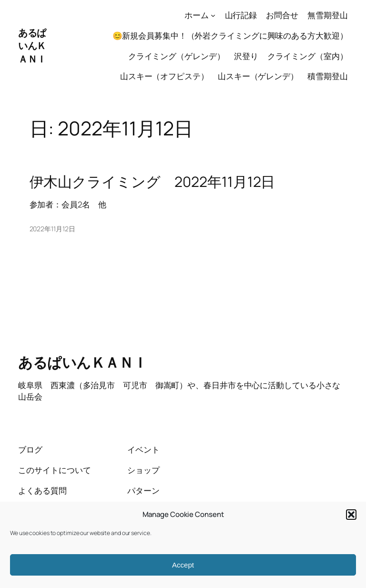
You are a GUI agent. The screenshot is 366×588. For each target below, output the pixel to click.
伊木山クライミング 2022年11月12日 (152, 181)
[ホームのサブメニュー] (213, 15)
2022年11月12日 (52, 229)
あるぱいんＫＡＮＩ (32, 46)
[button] (351, 515)
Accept (183, 565)
